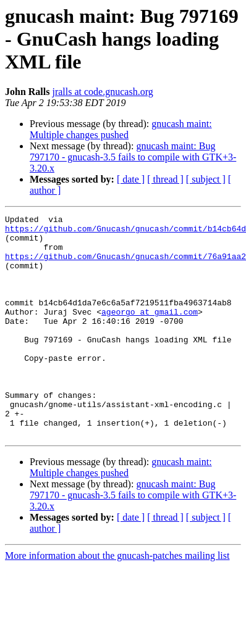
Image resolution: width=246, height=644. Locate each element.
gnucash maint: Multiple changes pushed (121, 129)
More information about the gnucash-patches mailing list (117, 600)
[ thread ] (165, 179)
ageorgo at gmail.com (150, 332)
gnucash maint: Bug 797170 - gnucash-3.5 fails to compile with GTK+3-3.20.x (133, 157)
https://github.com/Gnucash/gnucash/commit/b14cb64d (125, 232)
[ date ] (131, 179)
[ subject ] (206, 179)
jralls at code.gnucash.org (102, 92)
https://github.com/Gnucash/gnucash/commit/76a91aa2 (125, 265)
